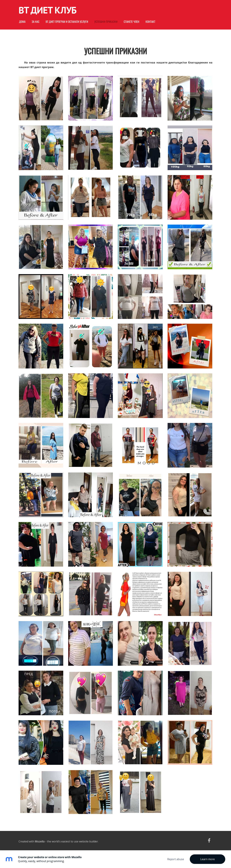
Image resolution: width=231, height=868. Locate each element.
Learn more (208, 859)
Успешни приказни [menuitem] (106, 22)
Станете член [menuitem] (132, 22)
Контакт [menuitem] (150, 22)
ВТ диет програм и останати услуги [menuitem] (67, 22)
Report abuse (176, 859)
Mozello (40, 841)
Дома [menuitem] (22, 22)
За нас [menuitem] (36, 22)
